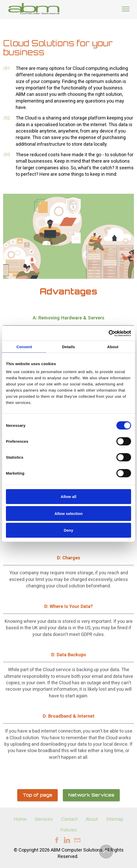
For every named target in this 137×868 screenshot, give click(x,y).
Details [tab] (68, 347)
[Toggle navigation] (126, 9)
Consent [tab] (24, 347)
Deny (69, 530)
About (92, 819)
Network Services (91, 795)
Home (20, 819)
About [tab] (113, 347)
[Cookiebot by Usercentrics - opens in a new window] (109, 334)
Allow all (69, 497)
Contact (69, 819)
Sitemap (115, 819)
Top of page (37, 795)
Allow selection (68, 513)
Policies (69, 830)
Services (44, 819)
